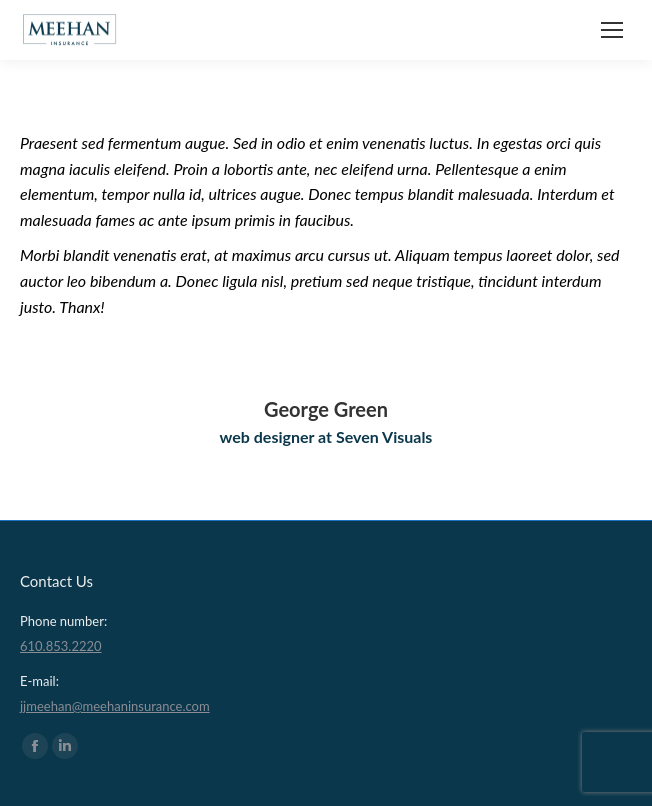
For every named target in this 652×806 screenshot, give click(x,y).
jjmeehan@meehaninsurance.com (115, 706)
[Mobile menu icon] (612, 30)
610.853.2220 (61, 646)
